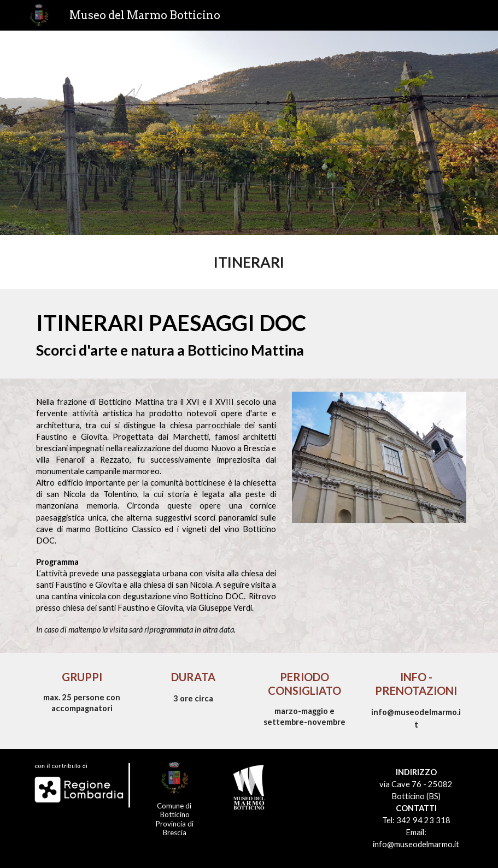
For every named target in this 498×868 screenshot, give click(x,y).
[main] (249, 262)
